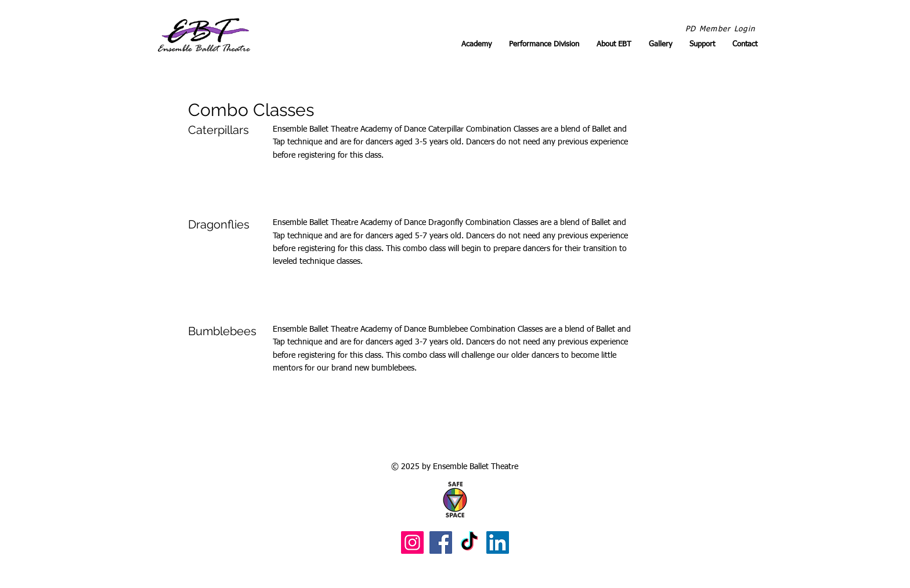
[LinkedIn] (498, 542)
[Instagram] (412, 542)
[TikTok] (469, 542)
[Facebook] (441, 542)
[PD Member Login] (721, 30)
